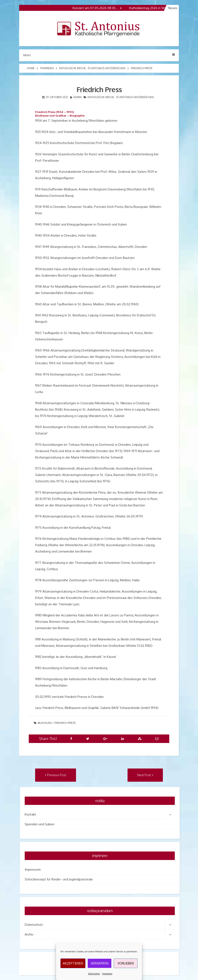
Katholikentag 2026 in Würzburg (155, 8)
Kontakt (30, 814)
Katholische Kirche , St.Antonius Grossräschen (92, 68)
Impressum (107, 974)
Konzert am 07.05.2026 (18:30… (98, 8)
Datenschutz (94, 974)
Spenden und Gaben (39, 824)
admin (77, 97)
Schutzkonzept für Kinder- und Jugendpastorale (59, 879)
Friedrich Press (65, 723)
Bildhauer (45, 723)
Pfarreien (47, 68)
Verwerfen (100, 963)
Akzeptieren (73, 963)
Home (31, 68)
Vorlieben (126, 963)
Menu (99, 55)
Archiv (29, 934)
